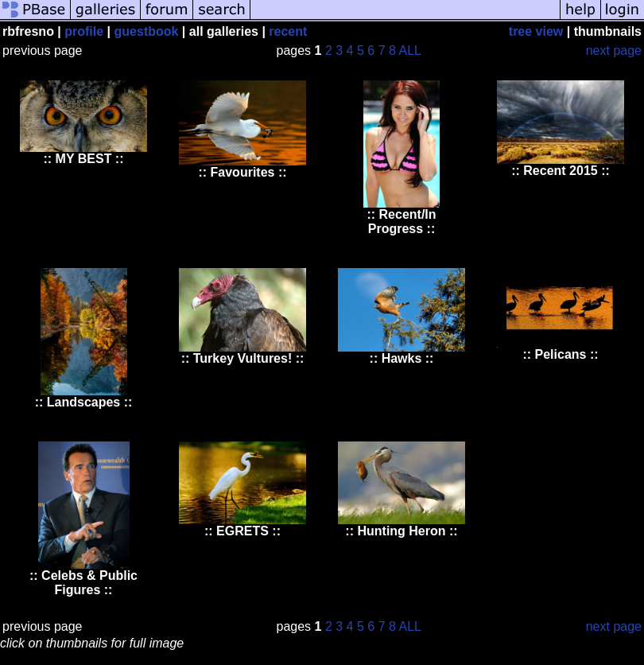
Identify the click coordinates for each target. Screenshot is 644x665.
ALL (410, 51)
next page (614, 51)
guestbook (147, 31)
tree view (536, 31)
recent (288, 31)
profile (84, 31)
